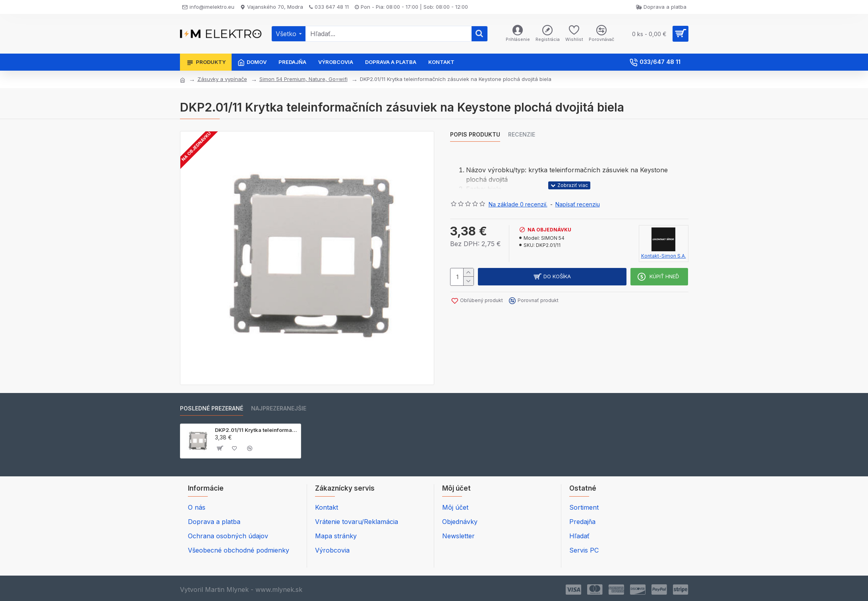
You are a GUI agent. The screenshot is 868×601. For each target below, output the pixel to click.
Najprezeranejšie (279, 408)
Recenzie (522, 134)
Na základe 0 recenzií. (518, 204)
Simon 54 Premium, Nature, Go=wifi (304, 79)
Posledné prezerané (212, 408)
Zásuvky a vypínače (222, 79)
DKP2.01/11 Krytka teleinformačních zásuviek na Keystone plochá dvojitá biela (256, 430)
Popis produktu (475, 134)
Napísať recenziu (578, 204)
